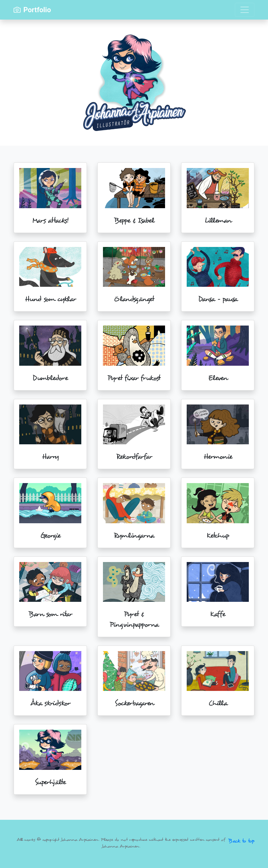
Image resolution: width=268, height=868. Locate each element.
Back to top (241, 841)
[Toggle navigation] (245, 10)
